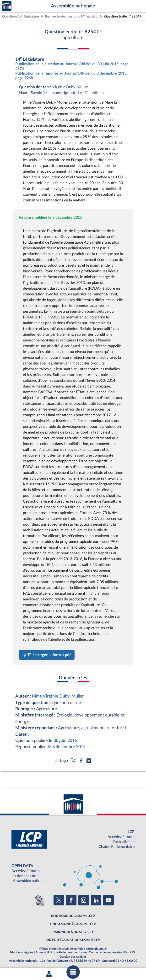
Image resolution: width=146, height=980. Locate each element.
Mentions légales (22, 952)
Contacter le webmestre (105, 952)
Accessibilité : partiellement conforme (61, 952)
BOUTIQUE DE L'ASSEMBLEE (72, 916)
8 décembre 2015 (69, 747)
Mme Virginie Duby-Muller (58, 696)
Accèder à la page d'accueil (7, 6)
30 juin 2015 (65, 741)
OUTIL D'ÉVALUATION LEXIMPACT (72, 940)
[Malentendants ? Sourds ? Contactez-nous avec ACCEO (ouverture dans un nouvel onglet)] (38, 900)
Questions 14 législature (20, 16)
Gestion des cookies (73, 957)
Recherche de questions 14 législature (72, 16)
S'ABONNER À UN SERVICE (72, 932)
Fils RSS (130, 952)
